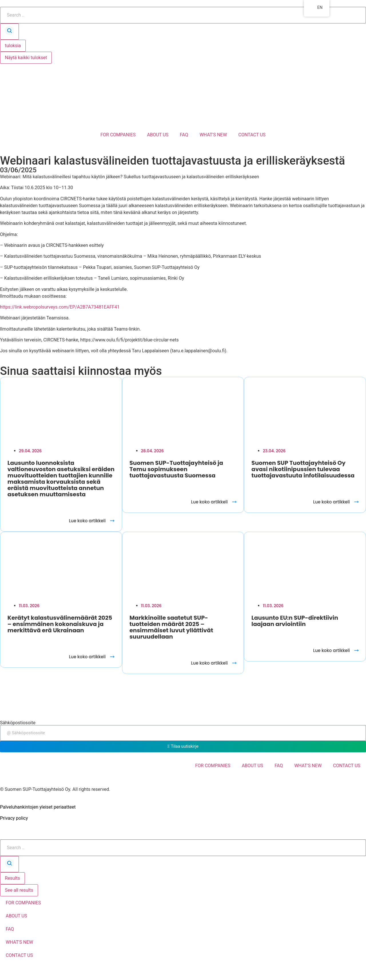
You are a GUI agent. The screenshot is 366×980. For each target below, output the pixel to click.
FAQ (184, 135)
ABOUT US (158, 135)
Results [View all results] (12, 878)
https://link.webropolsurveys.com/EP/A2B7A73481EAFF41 (60, 307)
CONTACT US (252, 135)
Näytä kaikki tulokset (26, 58)
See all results (19, 890)
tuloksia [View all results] (13, 46)
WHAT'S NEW (213, 135)
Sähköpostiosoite (18, 723)
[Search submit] (9, 32)
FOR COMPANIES (118, 135)
